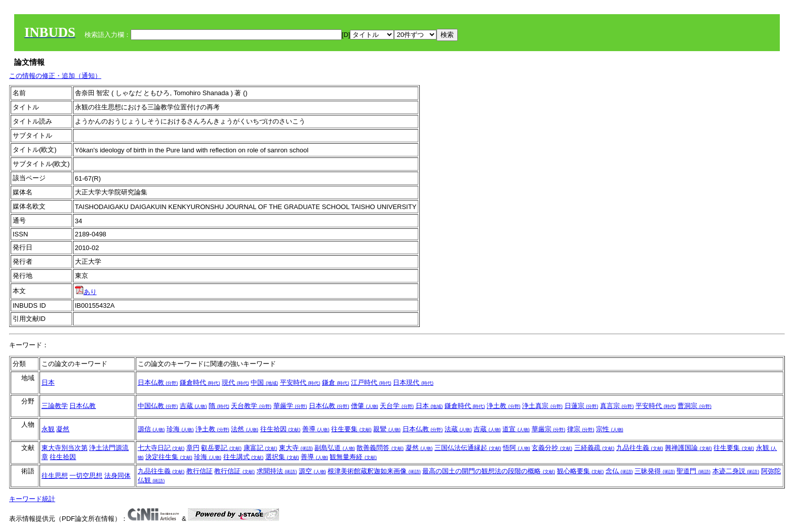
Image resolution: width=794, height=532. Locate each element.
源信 (151, 429)
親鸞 (387, 429)
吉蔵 (193, 406)
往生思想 (55, 476)
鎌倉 (336, 382)
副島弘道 (335, 448)
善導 (316, 429)
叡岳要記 (221, 448)
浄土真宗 (542, 406)
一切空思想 (86, 476)
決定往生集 (169, 457)
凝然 (63, 429)
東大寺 (296, 448)
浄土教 (504, 406)
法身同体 (117, 476)
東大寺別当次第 (65, 448)
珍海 (180, 429)
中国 (264, 382)
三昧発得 (655, 471)
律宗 (581, 429)
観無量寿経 (353, 457)
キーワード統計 (32, 499)
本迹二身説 (736, 471)
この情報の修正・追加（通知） (55, 76)
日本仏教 (158, 382)
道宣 (516, 429)
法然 (245, 429)
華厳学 (290, 406)
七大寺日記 (161, 448)
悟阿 (517, 448)
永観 (48, 429)
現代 (235, 382)
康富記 (261, 448)
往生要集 (351, 429)
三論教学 (55, 406)
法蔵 (458, 429)
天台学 (397, 406)
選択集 (282, 457)
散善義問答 (380, 448)
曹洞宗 (694, 406)
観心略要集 (581, 471)
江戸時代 (371, 382)
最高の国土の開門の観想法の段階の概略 (489, 471)
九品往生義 (640, 448)
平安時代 (300, 382)
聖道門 (693, 471)
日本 (48, 382)
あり (86, 292)
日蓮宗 (582, 406)
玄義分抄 (552, 448)
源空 (312, 471)
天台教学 (251, 406)
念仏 (619, 471)
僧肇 (365, 406)
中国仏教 (158, 406)
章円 (193, 448)
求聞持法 (277, 471)
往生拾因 (281, 429)
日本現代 (413, 382)
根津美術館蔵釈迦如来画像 (374, 471)
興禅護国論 (688, 448)
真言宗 (617, 406)
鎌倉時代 (200, 382)
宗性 (610, 429)
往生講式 (244, 457)
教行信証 (200, 471)
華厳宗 (549, 429)
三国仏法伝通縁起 (468, 448)
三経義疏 (594, 448)
